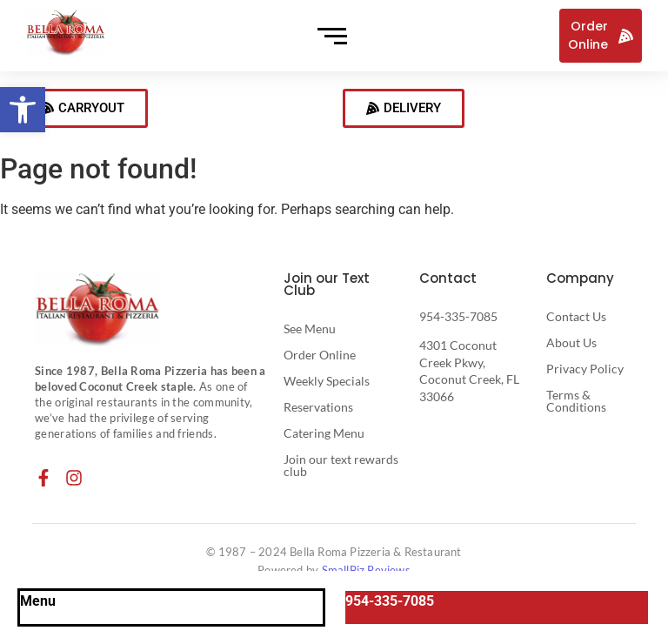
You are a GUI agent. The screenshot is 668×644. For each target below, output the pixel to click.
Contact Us (576, 316)
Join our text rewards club (341, 465)
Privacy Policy (585, 369)
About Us (571, 342)
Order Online (320, 355)
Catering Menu (324, 433)
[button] (23, 110)
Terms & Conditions (576, 401)
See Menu (310, 329)
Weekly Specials (327, 381)
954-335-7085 (458, 316)
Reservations (318, 407)
